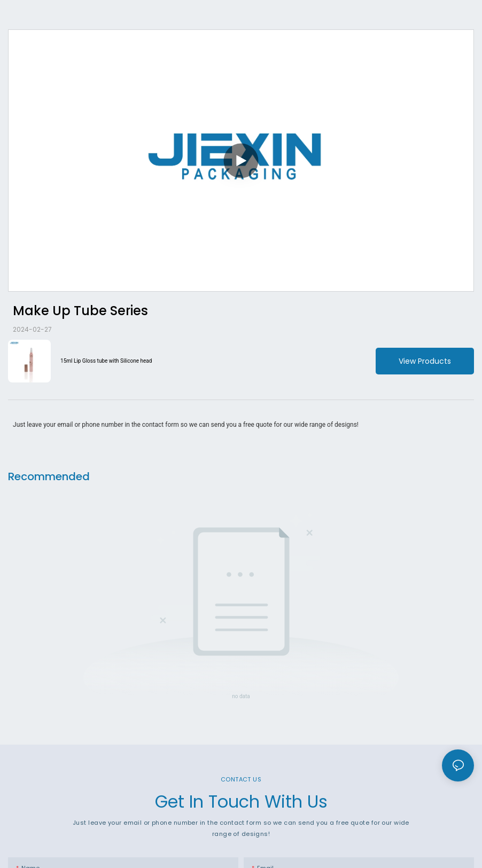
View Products (425, 361)
